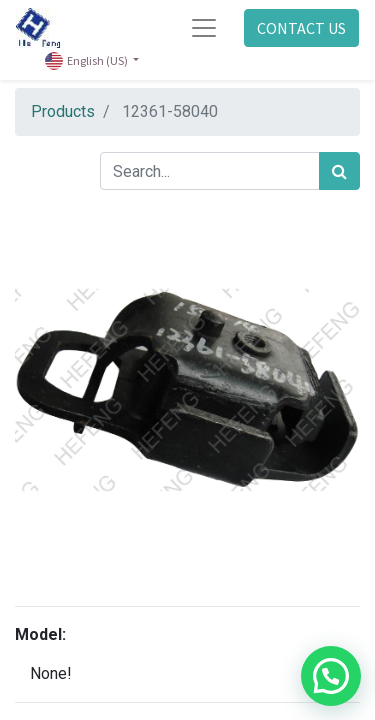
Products (63, 111)
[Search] (339, 171)
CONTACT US (301, 28)
